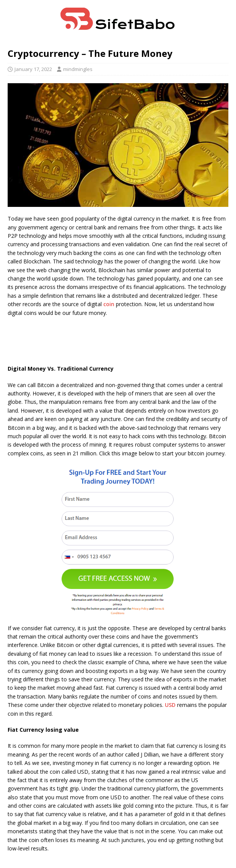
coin (109, 304)
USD (170, 705)
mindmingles (78, 69)
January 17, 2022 (33, 69)
